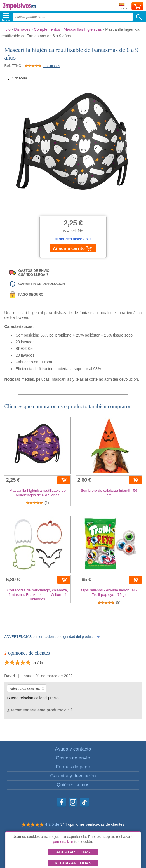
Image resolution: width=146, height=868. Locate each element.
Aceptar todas (73, 852)
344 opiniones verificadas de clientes (92, 824)
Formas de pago (73, 767)
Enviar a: (122, 6)
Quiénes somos (73, 785)
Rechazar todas (73, 863)
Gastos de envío (73, 758)
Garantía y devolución (73, 776)
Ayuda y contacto (73, 749)
